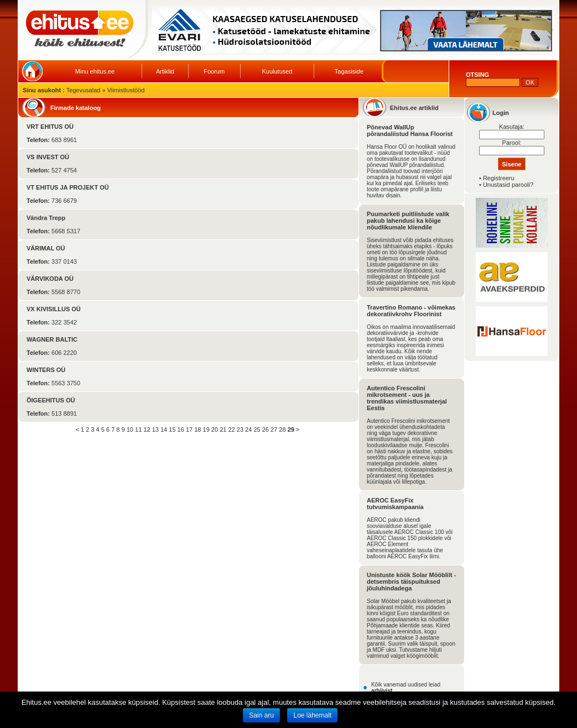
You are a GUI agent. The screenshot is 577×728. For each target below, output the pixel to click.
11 (138, 430)
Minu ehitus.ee (95, 71)
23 (240, 430)
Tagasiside (349, 71)
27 (274, 430)
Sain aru (261, 715)
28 (282, 430)
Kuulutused (277, 71)
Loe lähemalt (312, 715)
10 (130, 430)
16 (181, 430)
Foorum (214, 71)
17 (189, 430)
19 (206, 430)
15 (172, 430)
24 (248, 430)
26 (266, 430)
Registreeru (499, 178)
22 (231, 430)
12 (147, 430)
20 (215, 430)
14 (164, 430)
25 (257, 430)
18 (197, 430)
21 (223, 430)
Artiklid (165, 71)
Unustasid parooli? (508, 185)
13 (155, 430)
